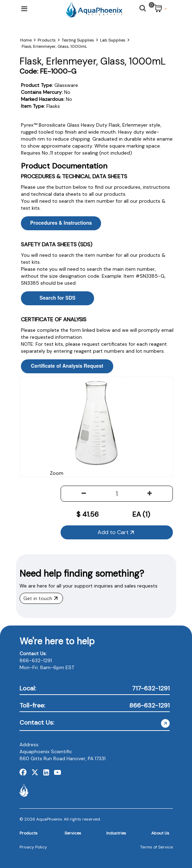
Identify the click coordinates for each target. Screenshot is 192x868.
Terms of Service (156, 847)
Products (29, 833)
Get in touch (40, 598)
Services (73, 833)
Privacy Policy (33, 847)
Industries (116, 833)
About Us (160, 833)
